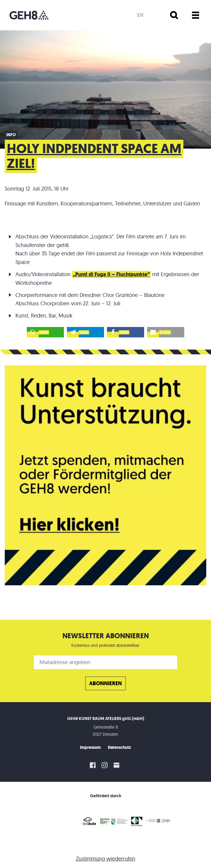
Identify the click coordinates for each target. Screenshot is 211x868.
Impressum (90, 747)
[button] (45, 332)
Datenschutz (119, 747)
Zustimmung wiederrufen (105, 859)
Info (11, 135)
